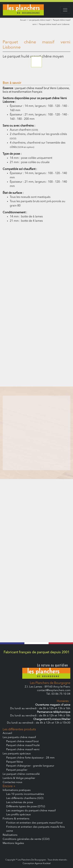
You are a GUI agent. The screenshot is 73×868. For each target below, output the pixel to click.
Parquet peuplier (17, 770)
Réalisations (10, 835)
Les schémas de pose (20, 802)
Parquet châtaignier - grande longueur (30, 766)
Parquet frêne (15, 762)
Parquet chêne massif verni (23, 750)
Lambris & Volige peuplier (19, 778)
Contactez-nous (12, 782)
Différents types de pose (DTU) (26, 807)
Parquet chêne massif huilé (23, 745)
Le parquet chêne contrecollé (21, 774)
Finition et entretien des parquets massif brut (34, 823)
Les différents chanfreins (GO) (25, 798)
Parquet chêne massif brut (22, 742)
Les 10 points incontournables (25, 794)
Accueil (23, 20)
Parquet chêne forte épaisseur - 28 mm (30, 758)
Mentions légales (13, 843)
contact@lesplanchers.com (54, 690)
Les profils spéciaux (18, 815)
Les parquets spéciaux (17, 754)
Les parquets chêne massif (40, 20)
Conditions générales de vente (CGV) (26, 839)
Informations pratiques (17, 790)
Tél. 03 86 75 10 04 (58, 694)
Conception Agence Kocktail (37, 864)
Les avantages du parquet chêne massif (31, 811)
